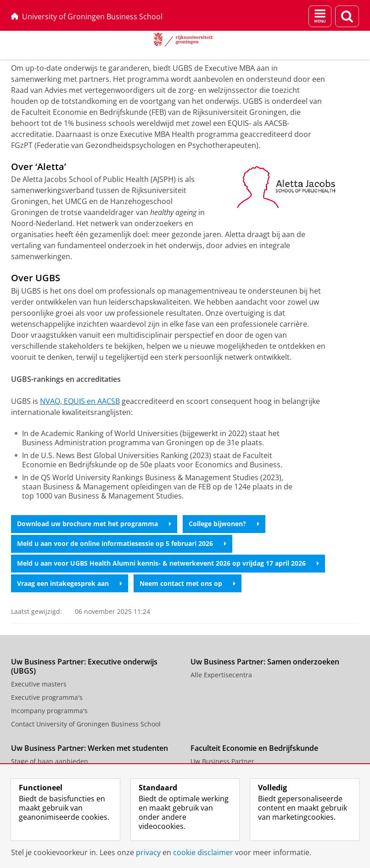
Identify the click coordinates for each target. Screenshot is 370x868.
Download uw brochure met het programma (94, 524)
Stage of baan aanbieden (50, 761)
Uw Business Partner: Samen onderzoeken (265, 662)
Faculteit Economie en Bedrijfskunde (254, 748)
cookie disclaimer (203, 852)
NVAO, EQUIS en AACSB (80, 401)
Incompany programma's (49, 711)
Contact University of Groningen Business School (86, 724)
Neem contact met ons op (188, 583)
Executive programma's (47, 697)
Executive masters (39, 684)
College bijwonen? (224, 524)
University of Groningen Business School (87, 17)
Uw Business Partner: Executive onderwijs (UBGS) (84, 666)
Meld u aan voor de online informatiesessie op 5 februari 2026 (122, 543)
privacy (148, 852)
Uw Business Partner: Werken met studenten (90, 748)
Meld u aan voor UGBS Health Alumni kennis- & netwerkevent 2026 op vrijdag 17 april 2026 (168, 563)
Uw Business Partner (222, 761)
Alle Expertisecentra (221, 675)
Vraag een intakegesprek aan (70, 583)
